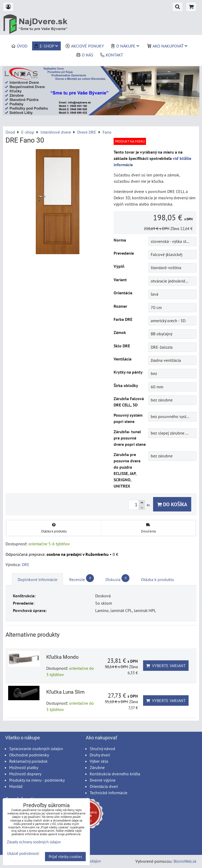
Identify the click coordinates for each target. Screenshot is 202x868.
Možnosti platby (24, 767)
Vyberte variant (166, 666)
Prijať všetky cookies (65, 857)
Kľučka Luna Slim (65, 692)
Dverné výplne (103, 780)
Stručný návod (102, 749)
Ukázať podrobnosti (23, 854)
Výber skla (99, 761)
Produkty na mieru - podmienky (37, 780)
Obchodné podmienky (29, 755)
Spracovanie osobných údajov (36, 749)
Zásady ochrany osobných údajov (34, 842)
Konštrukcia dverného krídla (115, 774)
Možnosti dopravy (25, 774)
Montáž (16, 786)
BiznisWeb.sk (185, 861)
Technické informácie (108, 793)
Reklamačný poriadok (28, 761)
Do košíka (172, 504)
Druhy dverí (100, 755)
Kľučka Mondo (62, 657)
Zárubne (97, 767)
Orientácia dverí (104, 786)
